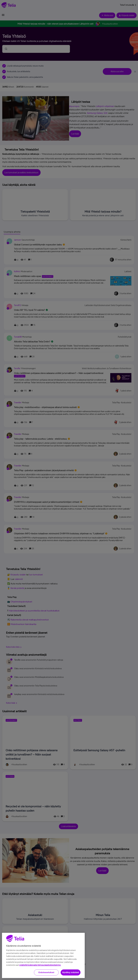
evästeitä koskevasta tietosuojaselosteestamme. (40, 975)
